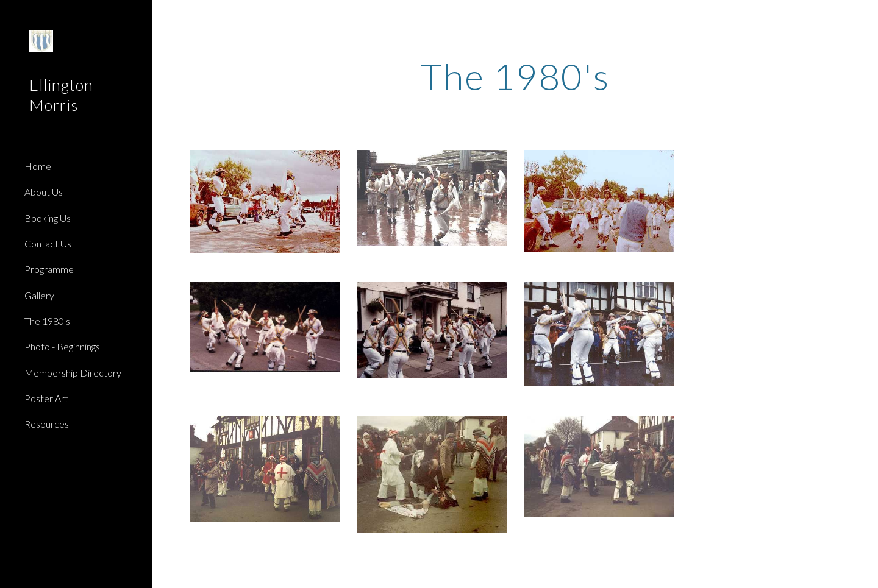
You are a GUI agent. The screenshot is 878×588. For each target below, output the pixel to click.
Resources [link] (47, 424)
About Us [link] (44, 192)
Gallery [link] (39, 295)
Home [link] (38, 166)
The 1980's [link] (47, 321)
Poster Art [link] (46, 398)
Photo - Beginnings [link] (62, 346)
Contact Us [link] (48, 243)
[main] (516, 76)
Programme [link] (49, 269)
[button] (863, 17)
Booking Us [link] (48, 218)
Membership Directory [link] (73, 373)
